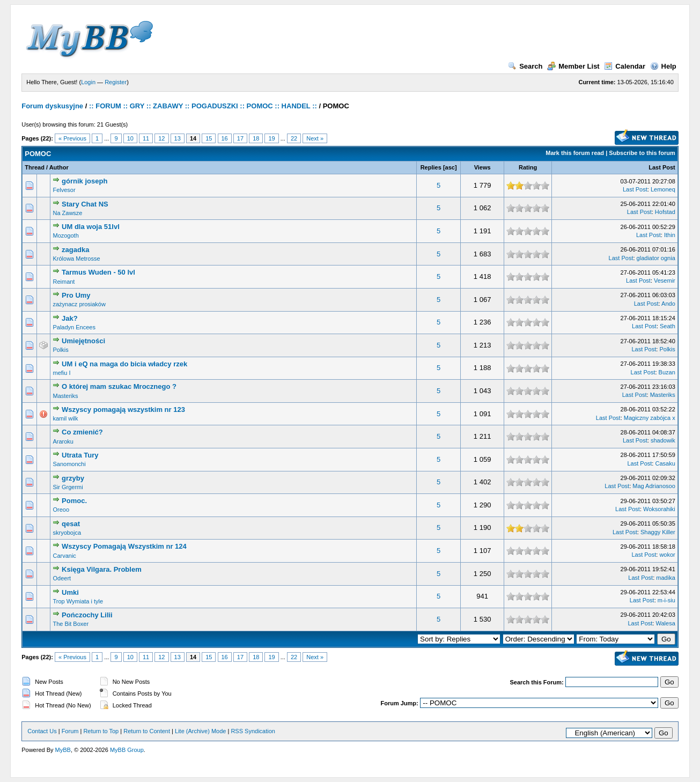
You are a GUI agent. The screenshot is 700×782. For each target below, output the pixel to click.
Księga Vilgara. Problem (102, 569)
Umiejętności (83, 341)
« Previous (72, 138)
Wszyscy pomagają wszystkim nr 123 (123, 410)
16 (225, 138)
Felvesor (64, 190)
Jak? (70, 318)
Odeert (62, 578)
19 (271, 138)
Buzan (667, 372)
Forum (70, 731)
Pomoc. (74, 501)
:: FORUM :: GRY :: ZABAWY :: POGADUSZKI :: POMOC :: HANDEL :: (203, 106)
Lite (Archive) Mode (200, 731)
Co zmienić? (82, 432)
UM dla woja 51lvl (91, 227)
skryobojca (67, 533)
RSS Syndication (253, 731)
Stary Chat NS (85, 204)
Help (663, 66)
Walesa (665, 623)
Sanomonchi (69, 464)
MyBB (63, 750)
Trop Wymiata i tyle (78, 601)
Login (88, 82)
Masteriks (65, 396)
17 (240, 138)
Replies (431, 167)
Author (59, 167)
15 (209, 138)
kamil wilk (65, 418)
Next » (315, 138)
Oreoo (61, 510)
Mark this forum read (575, 153)
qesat (71, 524)
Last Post (662, 167)
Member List (573, 66)
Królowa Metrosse (76, 259)
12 (161, 138)
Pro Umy (76, 295)
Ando (668, 304)
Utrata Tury (80, 455)
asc (450, 167)
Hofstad (665, 212)
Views (482, 167)
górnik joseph (84, 181)
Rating (528, 167)
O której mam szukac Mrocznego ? (119, 386)
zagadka (75, 250)
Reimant (64, 282)
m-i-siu (666, 600)
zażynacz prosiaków (79, 304)
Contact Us (42, 731)
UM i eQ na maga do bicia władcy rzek (124, 364)
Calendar (625, 66)
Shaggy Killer (658, 532)
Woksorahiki (659, 509)
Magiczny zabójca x (650, 418)
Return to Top (101, 731)
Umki (70, 592)
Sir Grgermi (68, 487)
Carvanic (64, 556)
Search (525, 66)
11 (146, 138)
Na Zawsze (67, 213)
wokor (667, 555)
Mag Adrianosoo (654, 486)
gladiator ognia (656, 258)
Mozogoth (65, 235)
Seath (668, 326)
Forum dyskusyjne (52, 106)
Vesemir (665, 281)
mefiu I (61, 373)
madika (665, 578)
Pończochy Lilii (87, 615)
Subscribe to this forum (642, 153)
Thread (35, 167)
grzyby (73, 478)
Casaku (665, 463)
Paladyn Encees (74, 327)
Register (116, 82)
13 (178, 138)
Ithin (670, 235)
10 (130, 138)
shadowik (663, 440)
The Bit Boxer (71, 624)
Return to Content (147, 731)
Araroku (63, 441)
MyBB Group (127, 750)
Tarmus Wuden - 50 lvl (98, 272)
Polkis (60, 350)
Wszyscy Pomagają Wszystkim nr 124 (124, 546)
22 (294, 138)
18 (256, 138)
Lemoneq (663, 189)
